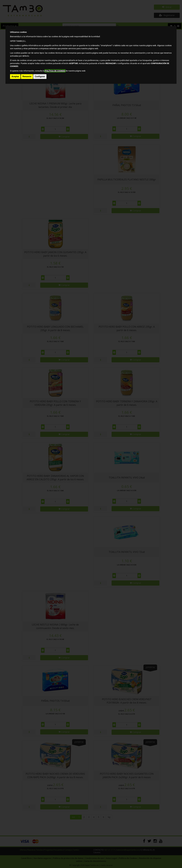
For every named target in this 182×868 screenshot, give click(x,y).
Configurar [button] (40, 76)
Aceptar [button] (15, 76)
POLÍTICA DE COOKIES (55, 71)
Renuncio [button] (27, 76)
